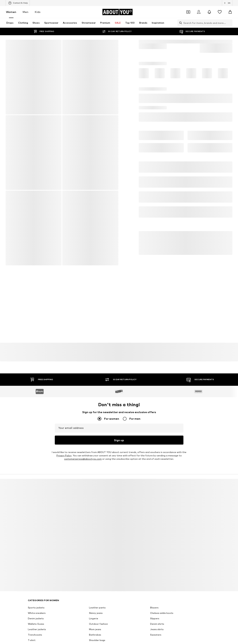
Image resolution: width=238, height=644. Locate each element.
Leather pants (97, 599)
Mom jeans (95, 621)
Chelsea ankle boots (162, 605)
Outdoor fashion (98, 615)
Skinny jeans (96, 605)
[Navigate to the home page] (117, 12)
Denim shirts (157, 615)
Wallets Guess (36, 615)
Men (26, 12)
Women (11, 12)
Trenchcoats (35, 626)
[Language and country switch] (227, 3)
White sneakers (37, 605)
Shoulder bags (97, 632)
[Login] (199, 12)
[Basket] (230, 12)
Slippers (155, 610)
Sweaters (156, 626)
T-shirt (32, 632)
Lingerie (94, 610)
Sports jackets (36, 599)
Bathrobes (95, 626)
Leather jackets (37, 621)
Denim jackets (36, 610)
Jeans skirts (157, 621)
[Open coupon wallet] (188, 12)
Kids (38, 12)
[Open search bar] (180, 23)
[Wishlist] (220, 12)
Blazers (154, 599)
